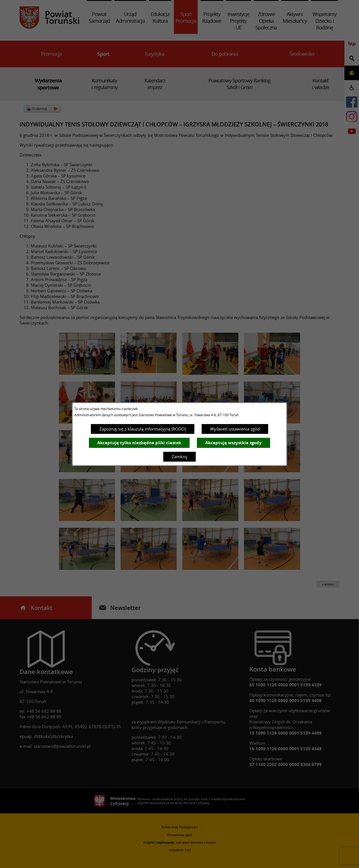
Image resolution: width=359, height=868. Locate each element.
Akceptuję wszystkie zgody (233, 443)
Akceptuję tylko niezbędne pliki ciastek (139, 443)
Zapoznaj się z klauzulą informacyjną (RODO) (143, 429)
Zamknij (179, 457)
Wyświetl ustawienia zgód (235, 429)
